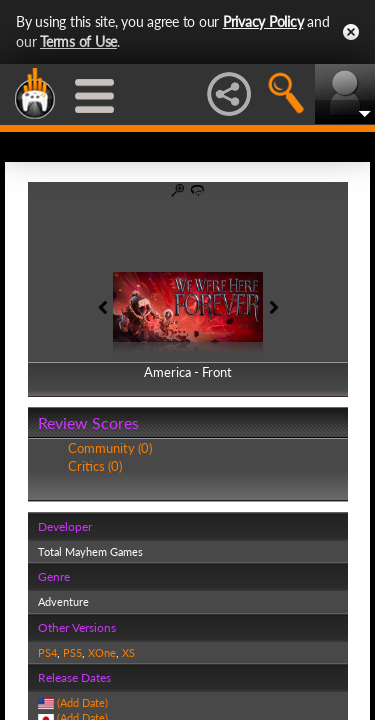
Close (351, 32)
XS (128, 652)
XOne (102, 652)
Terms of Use (78, 41)
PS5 (72, 652)
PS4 (47, 652)
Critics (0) (95, 466)
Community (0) (110, 448)
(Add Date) (82, 702)
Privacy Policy (263, 21)
